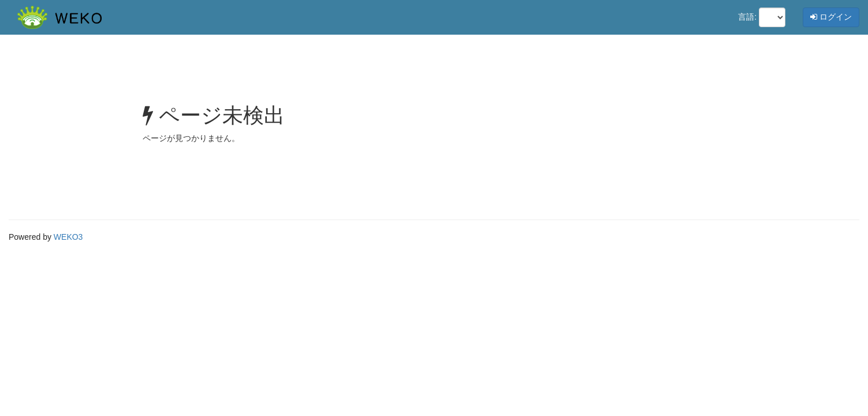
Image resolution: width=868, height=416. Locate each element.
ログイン (831, 17)
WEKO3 (68, 237)
